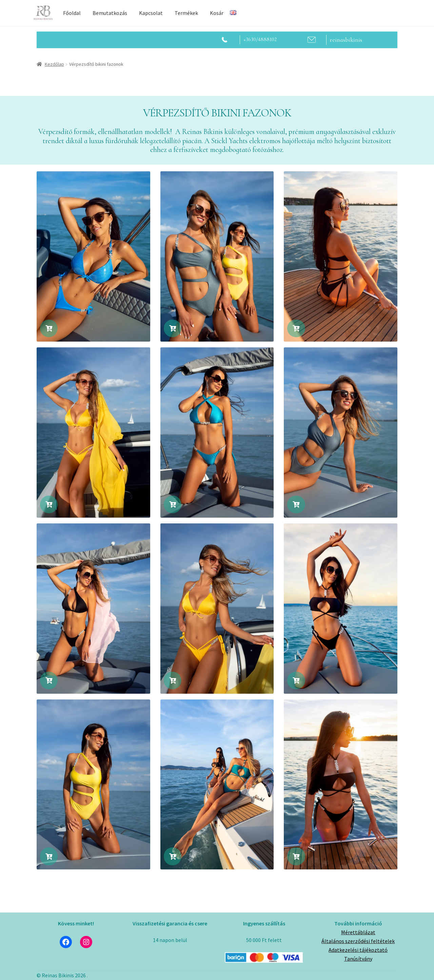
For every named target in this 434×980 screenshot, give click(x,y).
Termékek (186, 13)
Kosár (217, 13)
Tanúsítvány (358, 959)
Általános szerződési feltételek (358, 941)
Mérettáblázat (358, 932)
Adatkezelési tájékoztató (358, 950)
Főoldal (72, 13)
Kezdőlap (54, 64)
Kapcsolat (151, 13)
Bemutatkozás (110, 13)
